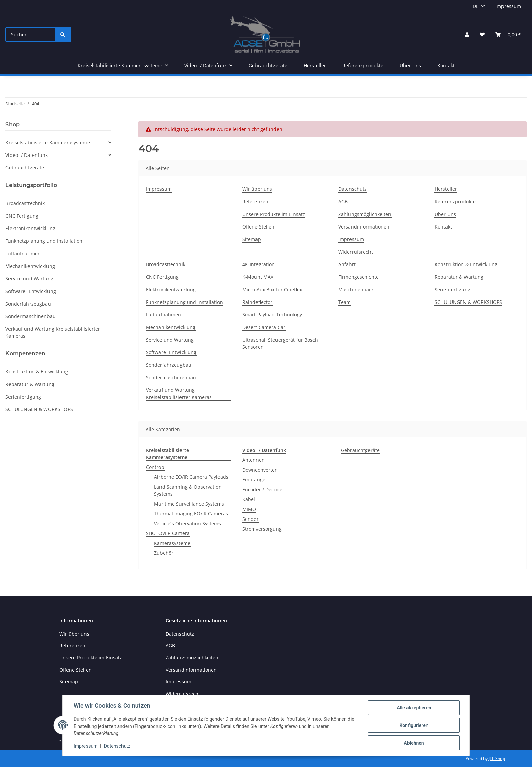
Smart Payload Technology (272, 315)
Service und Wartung (170, 340)
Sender (250, 519)
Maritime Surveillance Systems (189, 504)
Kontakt (446, 65)
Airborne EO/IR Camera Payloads (191, 477)
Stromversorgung (262, 529)
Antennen (253, 460)
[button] (467, 34)
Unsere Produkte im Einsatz (274, 214)
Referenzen (255, 202)
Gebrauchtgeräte (360, 450)
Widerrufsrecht (356, 252)
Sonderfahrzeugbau (169, 365)
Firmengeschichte (358, 277)
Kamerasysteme (172, 543)
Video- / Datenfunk (27, 155)
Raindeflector (257, 302)
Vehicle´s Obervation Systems (187, 523)
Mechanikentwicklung (171, 327)
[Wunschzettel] (482, 34)
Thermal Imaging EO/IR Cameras (191, 514)
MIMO (249, 509)
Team (345, 302)
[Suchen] (30, 34)
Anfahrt (347, 264)
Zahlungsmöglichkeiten (365, 214)
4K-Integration (259, 264)
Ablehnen (414, 743)
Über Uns (410, 65)
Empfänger (255, 480)
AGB (343, 202)
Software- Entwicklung (171, 352)
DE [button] (476, 6)
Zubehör (164, 553)
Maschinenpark (356, 289)
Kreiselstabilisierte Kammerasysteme (48, 142)
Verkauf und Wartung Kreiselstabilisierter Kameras (179, 394)
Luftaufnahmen (164, 315)
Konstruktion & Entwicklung (466, 264)
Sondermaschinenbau (171, 377)
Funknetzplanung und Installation (184, 302)
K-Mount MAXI (259, 277)
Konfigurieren (414, 725)
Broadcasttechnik (166, 264)
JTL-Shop (497, 758)
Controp (155, 467)
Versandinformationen (364, 227)
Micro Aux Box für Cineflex (272, 289)
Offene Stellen (258, 227)
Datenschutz (353, 189)
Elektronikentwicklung (171, 289)
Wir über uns (257, 189)
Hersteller (315, 65)
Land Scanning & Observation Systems (188, 490)
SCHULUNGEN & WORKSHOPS (468, 302)
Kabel (249, 499)
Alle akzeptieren (414, 708)
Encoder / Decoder (263, 489)
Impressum (508, 6)
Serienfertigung (452, 289)
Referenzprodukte (363, 65)
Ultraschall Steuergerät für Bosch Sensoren (280, 343)
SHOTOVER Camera (168, 533)
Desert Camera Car (264, 327)
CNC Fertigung (162, 277)
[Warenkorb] (508, 34)
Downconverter (260, 470)
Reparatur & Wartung (459, 277)
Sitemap (252, 239)
